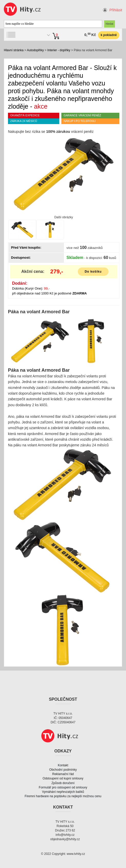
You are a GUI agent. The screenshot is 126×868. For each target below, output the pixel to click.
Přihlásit (116, 10)
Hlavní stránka (14, 50)
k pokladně (109, 35)
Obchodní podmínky (63, 770)
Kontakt (63, 765)
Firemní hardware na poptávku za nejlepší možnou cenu (63, 796)
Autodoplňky (35, 50)
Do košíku (93, 272)
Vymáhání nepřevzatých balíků (63, 792)
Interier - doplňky (59, 50)
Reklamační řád (63, 774)
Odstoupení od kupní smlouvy (63, 778)
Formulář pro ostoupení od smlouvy (63, 787)
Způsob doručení (63, 783)
